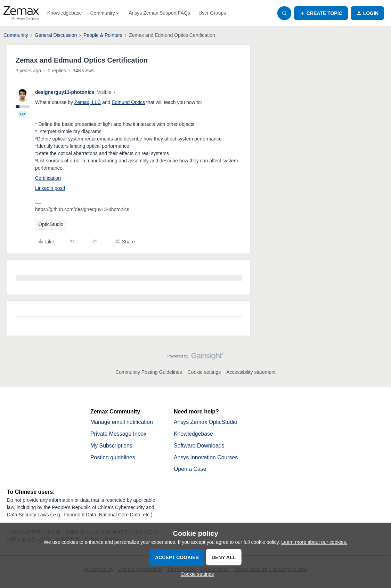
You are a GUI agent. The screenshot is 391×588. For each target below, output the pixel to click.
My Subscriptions (112, 446)
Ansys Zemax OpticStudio (206, 422)
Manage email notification (122, 422)
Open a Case (190, 469)
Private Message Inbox (119, 434)
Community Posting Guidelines (149, 372)
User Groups (212, 13)
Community (16, 35)
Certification (48, 178)
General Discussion (56, 35)
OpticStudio (51, 224)
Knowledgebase (65, 13)
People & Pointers (103, 35)
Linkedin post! (50, 188)
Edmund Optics (128, 102)
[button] (321, 13)
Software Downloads (199, 446)
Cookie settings (204, 372)
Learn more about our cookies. (314, 542)
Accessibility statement (251, 372)
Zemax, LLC (88, 102)
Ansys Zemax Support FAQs (159, 13)
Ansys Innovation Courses (206, 457)
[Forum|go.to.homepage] (21, 13)
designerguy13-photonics (65, 92)
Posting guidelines (113, 457)
